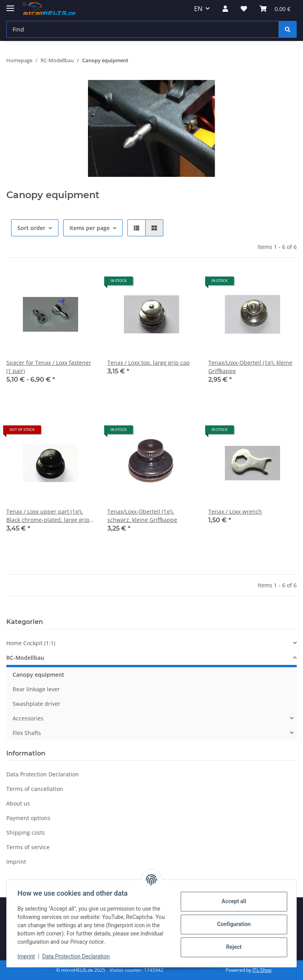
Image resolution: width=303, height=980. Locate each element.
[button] (225, 9)
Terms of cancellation (35, 789)
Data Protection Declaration (78, 956)
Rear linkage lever (36, 689)
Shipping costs (26, 832)
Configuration (232, 924)
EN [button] (198, 9)
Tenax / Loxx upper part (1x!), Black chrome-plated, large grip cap (48, 516)
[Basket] (275, 9)
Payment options (28, 818)
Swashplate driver (36, 704)
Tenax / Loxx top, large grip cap (149, 363)
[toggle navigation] (10, 5)
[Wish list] (244, 9)
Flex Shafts (27, 733)
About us (18, 803)
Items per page (90, 228)
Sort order (31, 228)
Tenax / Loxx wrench (235, 511)
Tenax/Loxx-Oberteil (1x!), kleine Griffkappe (250, 367)
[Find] (143, 29)
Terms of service (28, 847)
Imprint (28, 956)
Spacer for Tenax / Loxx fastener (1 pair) (49, 367)
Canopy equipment (38, 675)
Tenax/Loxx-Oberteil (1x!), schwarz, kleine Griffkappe (142, 516)
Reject (232, 947)
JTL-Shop (262, 970)
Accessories (28, 718)
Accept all (232, 901)
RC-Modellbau (25, 658)
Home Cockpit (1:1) (31, 643)
